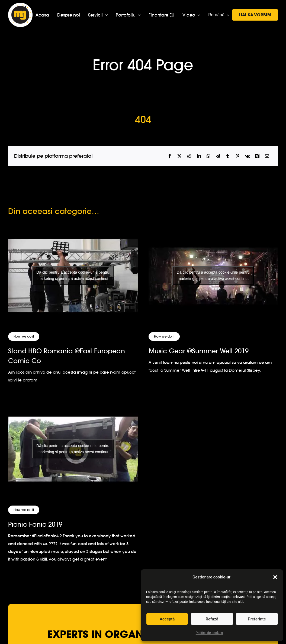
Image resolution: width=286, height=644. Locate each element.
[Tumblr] (228, 156)
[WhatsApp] (208, 156)
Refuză (212, 619)
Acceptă (167, 619)
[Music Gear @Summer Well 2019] (213, 276)
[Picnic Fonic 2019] (73, 449)
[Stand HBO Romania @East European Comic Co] (73, 276)
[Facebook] (170, 156)
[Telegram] (218, 156)
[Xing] (257, 156)
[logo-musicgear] (20, 5)
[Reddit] (189, 156)
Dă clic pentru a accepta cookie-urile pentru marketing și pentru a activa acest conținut (73, 275)
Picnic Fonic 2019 (35, 524)
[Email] (267, 156)
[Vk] (247, 156)
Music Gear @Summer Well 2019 (199, 351)
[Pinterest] (237, 156)
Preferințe (257, 619)
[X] (179, 156)
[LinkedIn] (199, 156)
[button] (275, 577)
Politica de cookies (209, 633)
